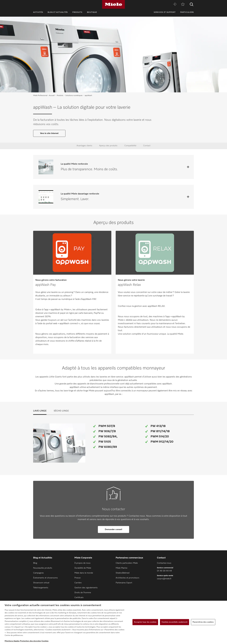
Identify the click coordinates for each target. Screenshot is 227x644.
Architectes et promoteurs (127, 578)
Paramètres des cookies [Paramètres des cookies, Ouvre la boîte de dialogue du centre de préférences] (203, 622)
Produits (77, 12)
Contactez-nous (164, 563)
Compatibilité (130, 146)
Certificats (79, 598)
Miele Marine (121, 568)
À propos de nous (82, 563)
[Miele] (113, 4)
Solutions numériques (74, 96)
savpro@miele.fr (164, 579)
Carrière (78, 583)
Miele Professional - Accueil (44, 96)
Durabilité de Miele (83, 568)
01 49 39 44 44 (164, 571)
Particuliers (187, 12)
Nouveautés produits (43, 568)
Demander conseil (113, 529)
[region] (113, 622)
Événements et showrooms (45, 578)
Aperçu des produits (108, 146)
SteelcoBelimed (123, 573)
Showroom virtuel (41, 583)
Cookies (45, 641)
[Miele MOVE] (175, 4)
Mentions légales (12, 641)
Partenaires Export (124, 583)
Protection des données (30, 641)
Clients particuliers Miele (127, 563)
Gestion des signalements (86, 588)
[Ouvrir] (188, 167)
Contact (147, 146)
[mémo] (183, 4)
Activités (38, 12)
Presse (77, 578)
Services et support (165, 12)
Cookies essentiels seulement (175, 622)
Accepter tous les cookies (145, 622)
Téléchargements (41, 588)
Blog (35, 563)
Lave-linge (40, 411)
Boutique (92, 12)
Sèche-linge (61, 411)
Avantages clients (84, 146)
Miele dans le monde (84, 573)
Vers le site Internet (49, 133)
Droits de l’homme (83, 593)
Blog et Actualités (58, 12)
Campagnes (38, 573)
